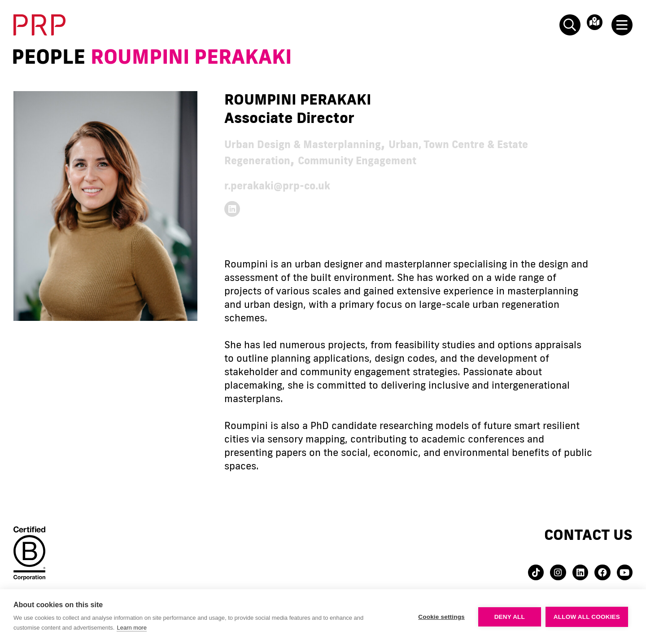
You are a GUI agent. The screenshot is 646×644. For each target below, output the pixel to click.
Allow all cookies (587, 617)
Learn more (131, 628)
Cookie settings (441, 617)
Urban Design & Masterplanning (334, 143)
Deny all (510, 617)
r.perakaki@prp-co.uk (300, 185)
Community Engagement (473, 160)
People (48, 57)
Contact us (588, 541)
